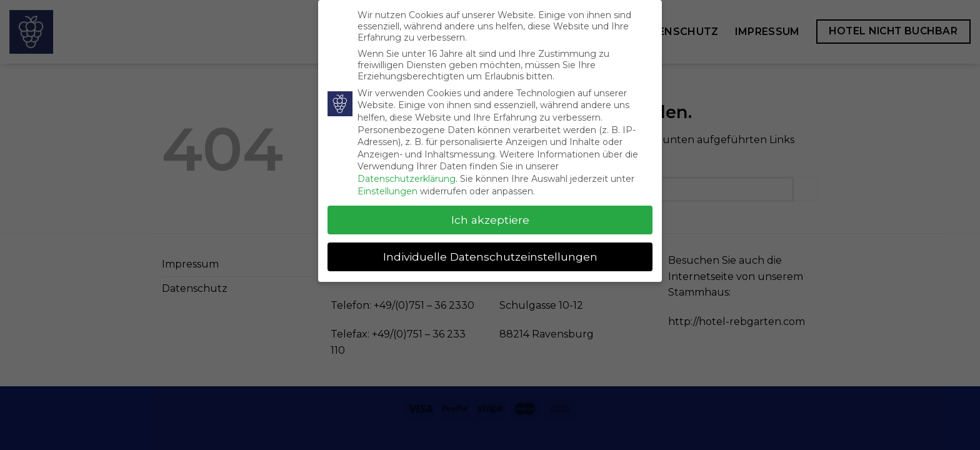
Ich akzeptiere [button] (490, 218)
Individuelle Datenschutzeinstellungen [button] (490, 255)
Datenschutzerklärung (407, 177)
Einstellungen (387, 189)
